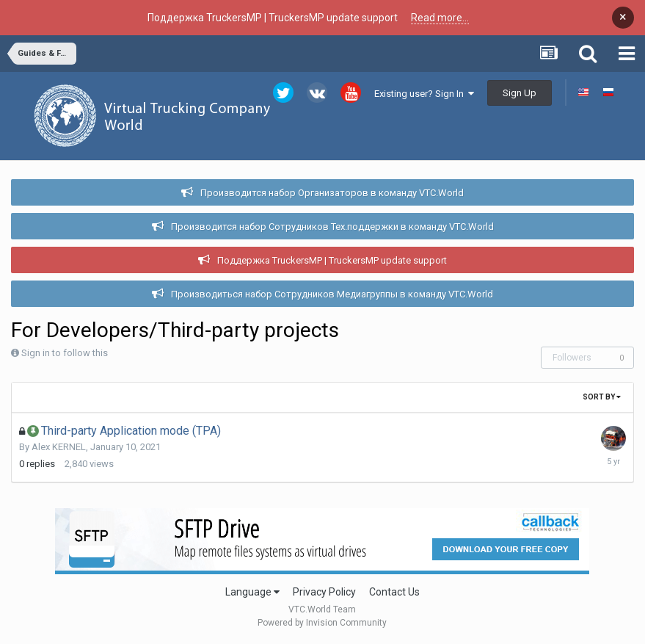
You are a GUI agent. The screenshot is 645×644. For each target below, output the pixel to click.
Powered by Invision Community (322, 623)
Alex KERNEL (59, 447)
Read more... (440, 18)
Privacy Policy (324, 592)
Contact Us (394, 592)
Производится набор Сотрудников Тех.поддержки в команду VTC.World (332, 227)
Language (252, 592)
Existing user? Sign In (424, 94)
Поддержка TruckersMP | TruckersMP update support (332, 260)
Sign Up (520, 93)
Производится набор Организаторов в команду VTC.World (332, 193)
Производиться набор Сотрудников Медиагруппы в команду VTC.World (332, 294)
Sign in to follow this (65, 353)
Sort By (602, 397)
